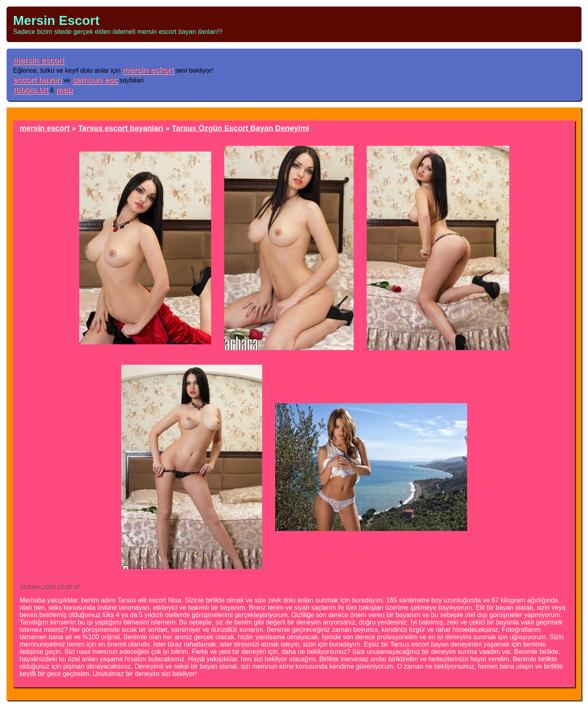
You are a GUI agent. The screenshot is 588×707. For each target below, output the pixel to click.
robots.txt (31, 89)
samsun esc (95, 79)
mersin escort (39, 60)
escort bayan (37, 79)
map (64, 89)
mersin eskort (148, 70)
